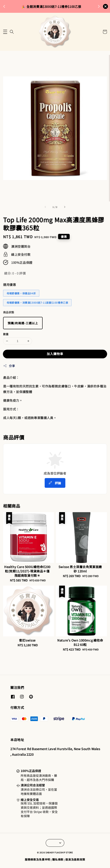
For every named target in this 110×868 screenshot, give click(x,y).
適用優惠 (10, 285)
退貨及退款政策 (75, 859)
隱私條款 (58, 859)
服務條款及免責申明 (38, 859)
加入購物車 (55, 354)
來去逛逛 (72, 6)
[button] (5, 32)
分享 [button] (9, 366)
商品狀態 (9, 312)
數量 (6, 334)
